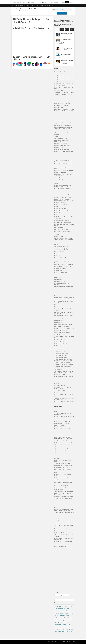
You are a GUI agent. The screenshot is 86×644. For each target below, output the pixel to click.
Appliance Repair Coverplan (60, 98)
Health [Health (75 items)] (67, 615)
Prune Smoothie (58, 516)
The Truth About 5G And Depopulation (62, 464)
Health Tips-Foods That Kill (60, 209)
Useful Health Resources (60, 375)
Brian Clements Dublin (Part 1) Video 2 (63, 455)
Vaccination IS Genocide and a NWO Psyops (64, 497)
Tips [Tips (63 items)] (56, 631)
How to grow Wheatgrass (60, 531)
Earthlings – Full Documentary (61, 172)
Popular (62, 30)
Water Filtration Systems (60, 385)
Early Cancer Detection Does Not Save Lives (64, 170)
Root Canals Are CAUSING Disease (62, 326)
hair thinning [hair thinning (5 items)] (62, 615)
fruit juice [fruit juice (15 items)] (62, 613)
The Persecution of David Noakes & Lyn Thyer (64, 443)
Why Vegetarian (58, 393)
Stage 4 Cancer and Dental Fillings (62, 441)
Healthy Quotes (58, 215)
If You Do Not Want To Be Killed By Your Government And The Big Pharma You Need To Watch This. (64, 233)
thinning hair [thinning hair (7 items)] (62, 629)
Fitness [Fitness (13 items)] (62, 611)
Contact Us (57, 136)
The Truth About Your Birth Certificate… (63, 363)
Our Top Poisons (58, 292)
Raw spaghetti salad (59, 520)
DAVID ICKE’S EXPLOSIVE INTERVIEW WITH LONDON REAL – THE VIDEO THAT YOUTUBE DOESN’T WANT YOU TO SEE (64, 437)
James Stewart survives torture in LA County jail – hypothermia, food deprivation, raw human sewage (64, 240)
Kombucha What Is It (59, 256)
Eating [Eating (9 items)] (68, 609)
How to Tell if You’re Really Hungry (62, 230)
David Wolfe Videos (59, 148)
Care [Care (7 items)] (56, 609)
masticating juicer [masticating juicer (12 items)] (59, 625)
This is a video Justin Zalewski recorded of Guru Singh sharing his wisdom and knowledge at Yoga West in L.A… (64, 368)
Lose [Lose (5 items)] (62, 622)
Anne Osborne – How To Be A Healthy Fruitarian (64, 93)
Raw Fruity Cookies (58, 518)
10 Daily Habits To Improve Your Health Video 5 (64, 83)
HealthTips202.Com (54, 642)
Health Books (57, 207)
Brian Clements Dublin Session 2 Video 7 (63, 445)
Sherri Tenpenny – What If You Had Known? (64, 468)
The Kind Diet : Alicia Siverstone (61, 349)
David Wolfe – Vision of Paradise (61, 144)
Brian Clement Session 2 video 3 (61, 453)
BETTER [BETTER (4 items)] (64, 606)
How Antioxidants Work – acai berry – (62, 220)
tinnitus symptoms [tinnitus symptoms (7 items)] (69, 629)
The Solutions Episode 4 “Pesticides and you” (64, 353)
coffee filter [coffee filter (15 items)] (60, 609)
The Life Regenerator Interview (61, 351)
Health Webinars (22, 6)
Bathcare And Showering (60, 107)
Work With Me (47, 6)
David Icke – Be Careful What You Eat (62, 486)
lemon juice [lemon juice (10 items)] (70, 620)
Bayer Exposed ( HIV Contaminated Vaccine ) (64, 114)
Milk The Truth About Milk (60, 281)
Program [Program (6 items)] (61, 627)
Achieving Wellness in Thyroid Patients (63, 522)
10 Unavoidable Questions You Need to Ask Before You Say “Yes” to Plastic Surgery (66, 55)
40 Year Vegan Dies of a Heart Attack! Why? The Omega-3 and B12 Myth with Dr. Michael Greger (64, 525)
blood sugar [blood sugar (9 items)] (69, 606)
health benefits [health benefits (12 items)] (58, 618)
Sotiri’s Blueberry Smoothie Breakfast (62, 332)
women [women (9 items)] (56, 634)
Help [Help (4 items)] (56, 620)
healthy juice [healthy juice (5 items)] (69, 618)
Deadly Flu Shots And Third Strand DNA (63, 150)
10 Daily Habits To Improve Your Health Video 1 (64, 75)
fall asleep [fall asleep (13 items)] (57, 611)
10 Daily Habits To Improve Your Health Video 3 (64, 79)
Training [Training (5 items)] (59, 631)
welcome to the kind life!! (60, 391)
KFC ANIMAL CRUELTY (59, 252)
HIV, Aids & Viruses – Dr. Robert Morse (63, 423)
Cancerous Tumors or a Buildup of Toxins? (63, 125)
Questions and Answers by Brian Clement (63, 466)
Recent (57, 30)
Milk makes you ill (58, 279)
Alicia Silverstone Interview (60, 85)
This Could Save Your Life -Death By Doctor (64, 365)
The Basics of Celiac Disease (61, 342)
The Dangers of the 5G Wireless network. (63, 533)
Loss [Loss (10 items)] (65, 622)
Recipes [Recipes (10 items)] (66, 627)
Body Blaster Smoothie (59, 116)
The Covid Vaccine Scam (60, 432)
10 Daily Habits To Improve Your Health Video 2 (64, 77)
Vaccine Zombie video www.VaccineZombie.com (64, 380)
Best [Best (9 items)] (60, 606)
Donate (53, 6)
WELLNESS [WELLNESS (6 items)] (69, 631)
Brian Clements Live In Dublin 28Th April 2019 (64, 120)
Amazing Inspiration (59, 91)
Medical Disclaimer (58, 271)
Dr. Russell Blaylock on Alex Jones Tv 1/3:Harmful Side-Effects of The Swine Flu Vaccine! (63, 160)
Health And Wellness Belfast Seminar (62, 205)
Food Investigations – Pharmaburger (62, 194)
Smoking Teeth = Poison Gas (60, 330)
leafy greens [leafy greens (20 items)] (64, 620)
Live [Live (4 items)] (58, 622)
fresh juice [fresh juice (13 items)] (57, 613)
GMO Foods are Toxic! (59, 502)
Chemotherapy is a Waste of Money (62, 131)
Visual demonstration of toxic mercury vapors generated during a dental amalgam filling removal (64, 482)
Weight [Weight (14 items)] (64, 631)
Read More (72, 2)
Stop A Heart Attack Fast (60, 334)
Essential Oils (57, 178)
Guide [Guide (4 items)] (72, 613)
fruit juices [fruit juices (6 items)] (67, 613)
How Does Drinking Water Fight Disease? (63, 222)
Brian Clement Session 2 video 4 (61, 451)
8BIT (74, 642)
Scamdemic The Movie (59, 434)
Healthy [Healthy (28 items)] (64, 618)
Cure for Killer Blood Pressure (61, 138)
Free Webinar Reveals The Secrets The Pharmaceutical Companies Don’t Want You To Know (64, 471)
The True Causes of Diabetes (61, 357)
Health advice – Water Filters (60, 203)
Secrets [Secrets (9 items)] (56, 629)
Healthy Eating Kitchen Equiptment (35, 6)
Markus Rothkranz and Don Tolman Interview (64, 265)
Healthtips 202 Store (59, 213)
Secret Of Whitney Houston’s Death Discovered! (64, 328)
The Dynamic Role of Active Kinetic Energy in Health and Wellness (66, 41)
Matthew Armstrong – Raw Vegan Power (63, 267)
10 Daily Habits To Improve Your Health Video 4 (64, 81)
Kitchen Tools (57, 254)
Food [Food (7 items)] (66, 611)
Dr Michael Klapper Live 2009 (61, 155)
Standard (69, 642)
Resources (14, 6)
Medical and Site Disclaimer (60, 269)
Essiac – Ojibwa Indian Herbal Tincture (62, 180)
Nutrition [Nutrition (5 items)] (57, 627)
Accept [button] (67, 2)
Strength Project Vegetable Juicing (62, 340)
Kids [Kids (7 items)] (59, 620)
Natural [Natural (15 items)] (68, 625)
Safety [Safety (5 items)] (70, 627)
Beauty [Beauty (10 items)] (56, 606)
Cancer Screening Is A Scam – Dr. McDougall (64, 491)
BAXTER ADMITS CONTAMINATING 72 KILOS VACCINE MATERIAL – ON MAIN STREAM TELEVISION (64, 111)
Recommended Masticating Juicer (62, 322)
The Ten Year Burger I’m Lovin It (61, 355)
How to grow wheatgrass (60, 228)
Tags (72, 30)
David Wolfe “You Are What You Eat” (62, 146)
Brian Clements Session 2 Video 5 (62, 447)
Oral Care (56, 290)
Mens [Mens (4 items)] (64, 625)
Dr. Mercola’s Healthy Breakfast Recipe (63, 157)
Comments (67, 30)
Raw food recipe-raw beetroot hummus (63, 529)
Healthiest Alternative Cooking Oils (62, 211)
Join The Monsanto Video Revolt (61, 246)
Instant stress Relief (59, 236)
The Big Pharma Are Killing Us (61, 344)
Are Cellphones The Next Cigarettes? (62, 100)
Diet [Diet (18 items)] (65, 609)
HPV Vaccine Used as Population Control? (63, 504)
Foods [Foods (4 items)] (69, 611)
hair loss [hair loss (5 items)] (57, 615)
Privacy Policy (57, 305)
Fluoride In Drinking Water (60, 192)
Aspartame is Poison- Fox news (61, 105)
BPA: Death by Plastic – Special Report (63, 118)
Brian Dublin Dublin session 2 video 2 (62, 449)
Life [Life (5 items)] (56, 622)
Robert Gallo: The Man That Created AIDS (63, 324)
